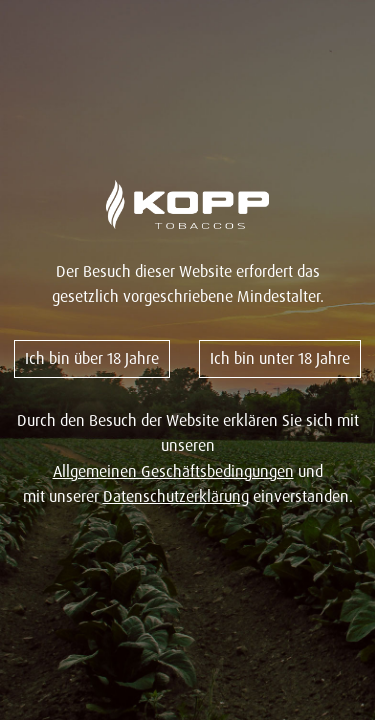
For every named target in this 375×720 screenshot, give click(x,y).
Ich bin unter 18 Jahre (280, 358)
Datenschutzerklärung (176, 496)
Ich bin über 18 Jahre (92, 358)
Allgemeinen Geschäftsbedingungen (173, 471)
